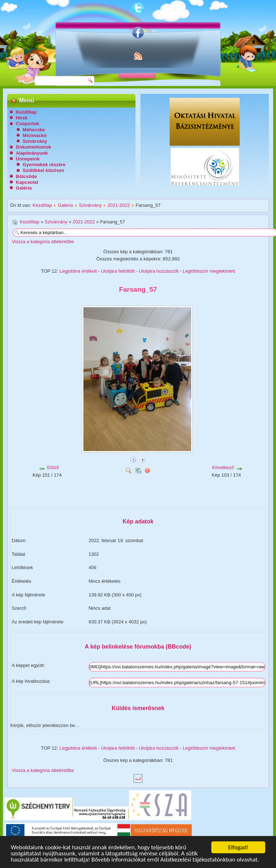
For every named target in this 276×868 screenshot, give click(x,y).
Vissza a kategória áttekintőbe (43, 242)
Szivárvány (35, 141)
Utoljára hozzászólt (159, 271)
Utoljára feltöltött (118, 271)
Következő (223, 467)
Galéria (24, 188)
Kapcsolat (27, 182)
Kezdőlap (26, 112)
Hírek (22, 118)
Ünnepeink (28, 159)
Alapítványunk (32, 153)
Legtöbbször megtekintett (209, 271)
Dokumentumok (33, 147)
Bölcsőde (26, 176)
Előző (53, 467)
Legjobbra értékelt (78, 271)
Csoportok (27, 124)
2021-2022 (119, 205)
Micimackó (34, 135)
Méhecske (34, 130)
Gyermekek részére (44, 165)
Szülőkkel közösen (43, 170)
